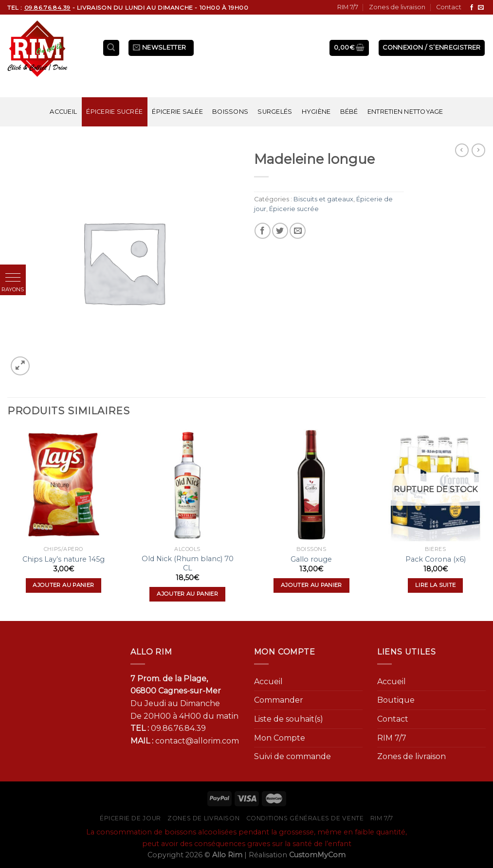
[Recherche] (111, 48)
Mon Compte (280, 738)
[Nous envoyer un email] (481, 8)
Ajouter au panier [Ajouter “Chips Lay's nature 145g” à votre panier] (63, 585)
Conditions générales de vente (305, 818)
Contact (449, 7)
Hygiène (316, 112)
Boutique (396, 700)
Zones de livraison (397, 7)
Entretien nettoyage (405, 112)
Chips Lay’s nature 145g (64, 559)
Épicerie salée (177, 112)
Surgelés (275, 112)
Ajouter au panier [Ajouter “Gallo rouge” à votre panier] (311, 585)
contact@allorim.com (197, 741)
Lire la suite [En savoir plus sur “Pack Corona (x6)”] (436, 585)
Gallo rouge (311, 559)
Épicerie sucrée (114, 112)
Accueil (63, 112)
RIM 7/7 (348, 7)
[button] (13, 277)
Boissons (230, 112)
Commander (279, 700)
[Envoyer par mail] (298, 231)
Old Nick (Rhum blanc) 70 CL (188, 563)
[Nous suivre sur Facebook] (472, 8)
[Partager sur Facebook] (263, 231)
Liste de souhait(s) (289, 719)
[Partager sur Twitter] (280, 231)
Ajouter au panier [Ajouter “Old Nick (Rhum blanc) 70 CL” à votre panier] (187, 594)
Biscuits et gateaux (323, 199)
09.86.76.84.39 (178, 728)
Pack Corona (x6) (436, 559)
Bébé (349, 112)
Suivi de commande (292, 756)
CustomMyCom (317, 855)
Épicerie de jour (130, 818)
